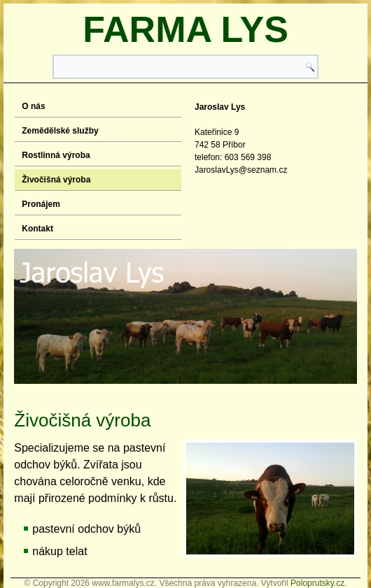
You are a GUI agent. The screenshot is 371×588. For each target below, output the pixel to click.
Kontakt (37, 229)
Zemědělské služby (60, 131)
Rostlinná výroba (56, 155)
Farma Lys (185, 29)
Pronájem (41, 204)
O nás (33, 106)
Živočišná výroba (56, 180)
